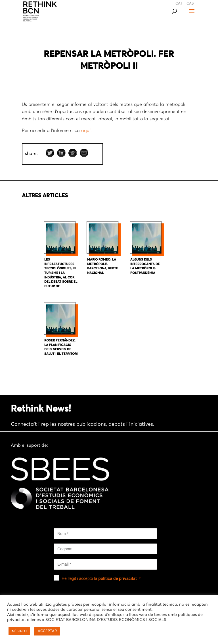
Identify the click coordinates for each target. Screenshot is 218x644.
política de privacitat (117, 578)
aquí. (86, 131)
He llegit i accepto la (99, 578)
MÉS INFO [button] (19, 631)
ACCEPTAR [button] (47, 631)
